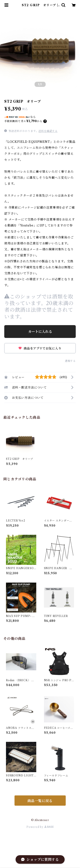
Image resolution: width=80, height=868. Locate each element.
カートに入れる (40, 332)
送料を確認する (48, 131)
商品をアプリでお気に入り (40, 348)
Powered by (40, 827)
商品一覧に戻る (40, 801)
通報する (70, 361)
